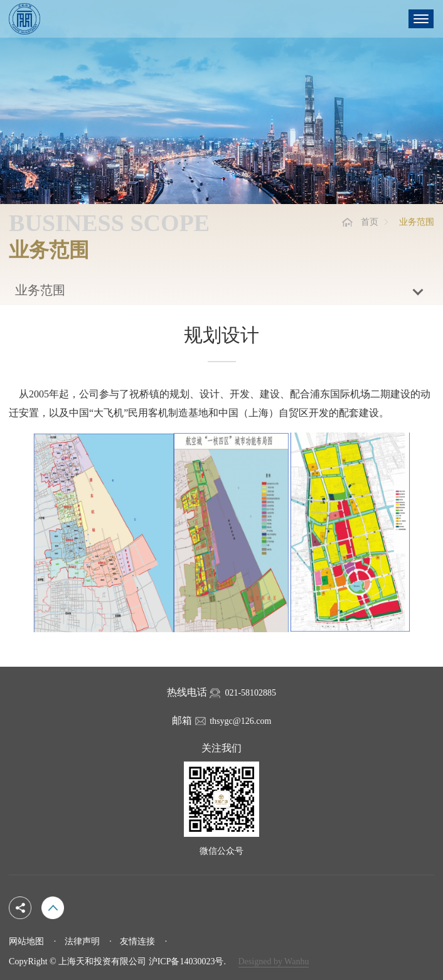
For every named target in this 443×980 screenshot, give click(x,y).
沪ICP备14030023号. (187, 961)
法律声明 (82, 941)
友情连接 (137, 941)
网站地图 (26, 941)
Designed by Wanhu (274, 961)
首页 (370, 222)
